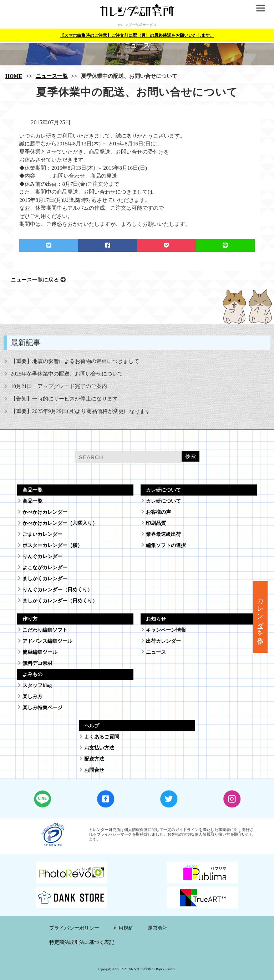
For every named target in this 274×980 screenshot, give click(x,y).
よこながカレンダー (45, 568)
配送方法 (94, 759)
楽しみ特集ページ (42, 708)
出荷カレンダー (163, 641)
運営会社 (158, 928)
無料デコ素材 (37, 663)
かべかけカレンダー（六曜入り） (60, 523)
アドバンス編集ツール (47, 641)
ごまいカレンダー (42, 534)
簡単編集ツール (40, 652)
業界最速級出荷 (163, 534)
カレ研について (163, 501)
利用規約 (123, 928)
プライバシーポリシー (74, 928)
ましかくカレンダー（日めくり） (60, 601)
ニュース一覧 (52, 76)
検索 (191, 456)
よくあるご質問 (102, 737)
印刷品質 (156, 523)
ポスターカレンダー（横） (52, 545)
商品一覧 (32, 501)
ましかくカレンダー (45, 579)
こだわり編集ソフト (45, 630)
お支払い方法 (99, 748)
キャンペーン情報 (166, 630)
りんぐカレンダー (42, 556)
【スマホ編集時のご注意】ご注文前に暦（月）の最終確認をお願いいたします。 (137, 35)
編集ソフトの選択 (166, 545)
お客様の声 (158, 512)
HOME (14, 76)
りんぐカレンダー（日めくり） (57, 590)
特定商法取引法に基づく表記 (82, 942)
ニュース (156, 652)
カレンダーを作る (261, 617)
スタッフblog (37, 685)
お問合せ (94, 770)
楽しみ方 (32, 697)
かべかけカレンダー (45, 512)
